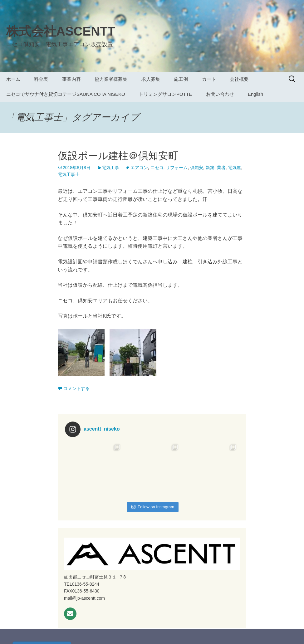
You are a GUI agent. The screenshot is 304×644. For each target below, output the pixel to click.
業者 (221, 168)
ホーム (13, 79)
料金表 (41, 79)
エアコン (139, 168)
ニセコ (157, 168)
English (255, 94)
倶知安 (197, 168)
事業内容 (71, 79)
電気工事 (110, 168)
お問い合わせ (220, 94)
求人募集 (151, 79)
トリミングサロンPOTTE (165, 94)
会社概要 (239, 79)
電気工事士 (69, 174)
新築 (210, 168)
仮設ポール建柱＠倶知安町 (118, 156)
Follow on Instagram (153, 507)
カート (209, 79)
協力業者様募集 (111, 79)
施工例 (181, 79)
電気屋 (234, 168)
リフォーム (177, 168)
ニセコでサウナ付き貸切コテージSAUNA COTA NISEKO (66, 94)
